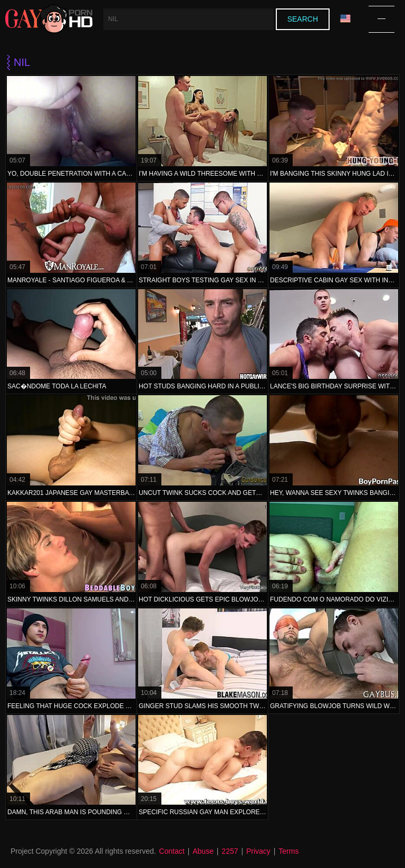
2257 (230, 851)
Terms (288, 851)
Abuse (203, 851)
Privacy (258, 851)
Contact (172, 851)
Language (345, 19)
